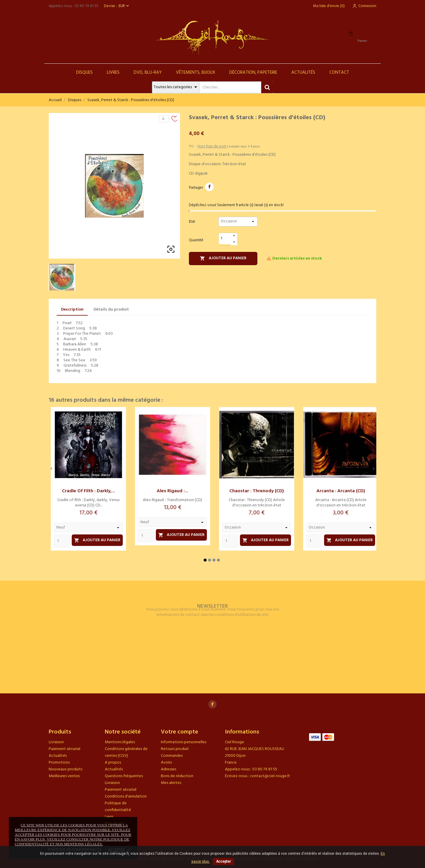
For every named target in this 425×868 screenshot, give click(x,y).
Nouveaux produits (66, 769)
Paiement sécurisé (65, 749)
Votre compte (179, 732)
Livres (113, 73)
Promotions (59, 763)
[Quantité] (225, 239)
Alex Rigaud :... (173, 491)
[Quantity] (62, 541)
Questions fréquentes (124, 776)
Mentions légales (120, 742)
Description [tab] (72, 310)
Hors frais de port (212, 146)
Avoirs (166, 763)
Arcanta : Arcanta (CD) (341, 491)
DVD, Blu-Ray (148, 73)
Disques (84, 73)
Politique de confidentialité (118, 807)
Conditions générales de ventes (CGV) (126, 752)
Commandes (172, 756)
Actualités (303, 73)
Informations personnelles (184, 742)
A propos (113, 763)
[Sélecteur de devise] (124, 6)
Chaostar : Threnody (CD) (257, 491)
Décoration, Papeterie (253, 73)
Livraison (56, 742)
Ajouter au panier (223, 258)
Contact (339, 73)
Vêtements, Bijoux (196, 73)
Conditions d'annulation (126, 796)
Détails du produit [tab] (111, 310)
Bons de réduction (177, 776)
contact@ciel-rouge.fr (270, 776)
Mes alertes (171, 783)
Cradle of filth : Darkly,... (89, 491)
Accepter (223, 862)
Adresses (169, 769)
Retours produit (175, 749)
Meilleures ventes (64, 776)
